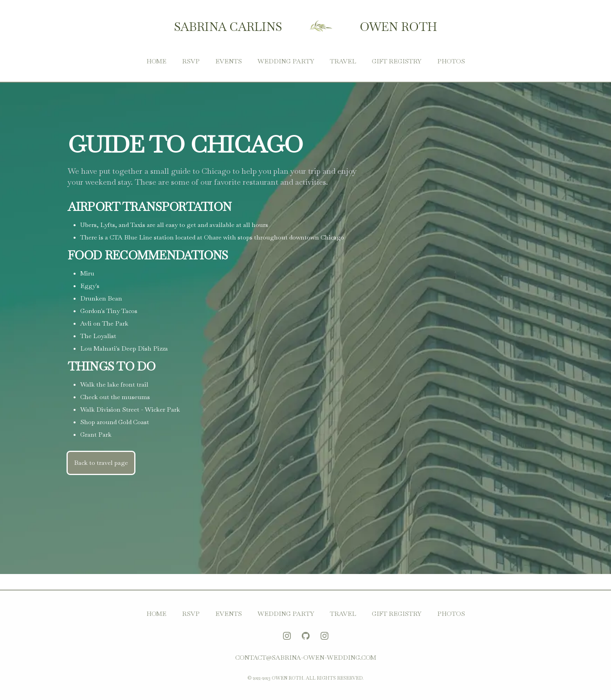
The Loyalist (98, 336)
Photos (451, 61)
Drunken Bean (101, 298)
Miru (87, 273)
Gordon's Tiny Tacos (109, 311)
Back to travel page (101, 463)
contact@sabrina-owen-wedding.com (306, 658)
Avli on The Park (104, 323)
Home (156, 61)
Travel (343, 61)
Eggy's (90, 286)
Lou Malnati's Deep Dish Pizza (124, 348)
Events (229, 61)
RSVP (191, 61)
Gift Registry (397, 61)
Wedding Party (286, 61)
